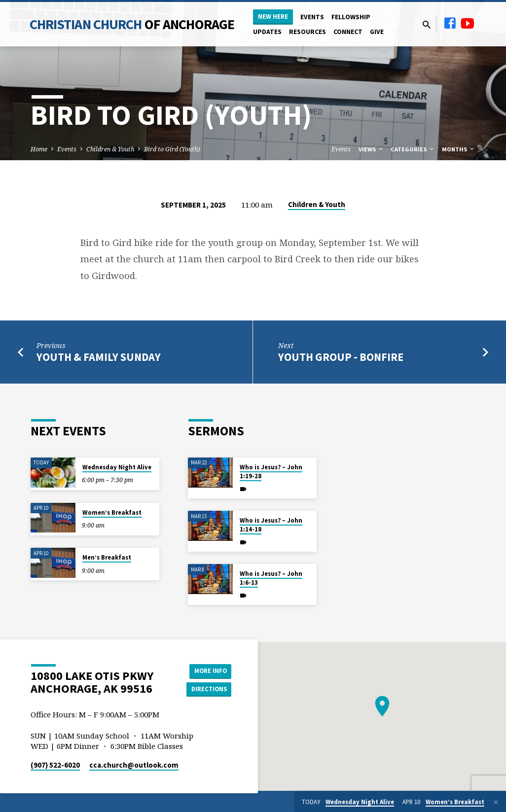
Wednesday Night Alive (117, 467)
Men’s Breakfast (107, 557)
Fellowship (351, 17)
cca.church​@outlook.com (134, 765)
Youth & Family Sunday (99, 357)
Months (459, 149)
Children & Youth (110, 149)
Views (371, 149)
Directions (207, 690)
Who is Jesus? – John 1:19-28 (271, 472)
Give (377, 32)
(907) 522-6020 (55, 765)
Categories (413, 149)
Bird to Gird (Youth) (172, 149)
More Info (206, 670)
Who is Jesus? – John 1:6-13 (271, 578)
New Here (273, 17)
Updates (267, 32)
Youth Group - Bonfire (341, 357)
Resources (307, 32)
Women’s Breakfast (112, 512)
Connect (348, 32)
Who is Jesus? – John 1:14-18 (271, 525)
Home (39, 149)
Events (312, 17)
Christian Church (132, 24)
